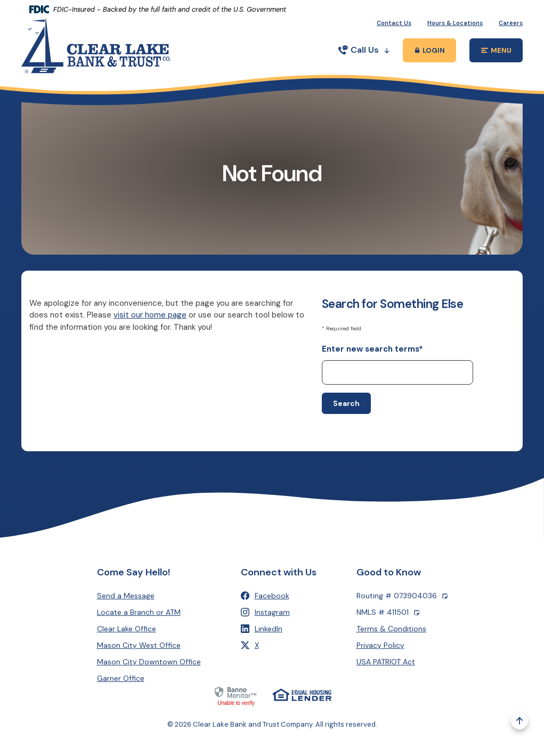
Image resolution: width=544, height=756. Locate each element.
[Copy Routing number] (445, 596)
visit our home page (150, 315)
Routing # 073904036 (402, 596)
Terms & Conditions (391, 629)
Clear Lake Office (127, 629)
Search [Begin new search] (346, 403)
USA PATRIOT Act (386, 662)
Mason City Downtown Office (149, 662)
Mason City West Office (139, 645)
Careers (511, 23)
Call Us (364, 50)
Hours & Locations (455, 23)
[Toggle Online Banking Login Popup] (429, 50)
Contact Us (394, 23)
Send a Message (126, 596)
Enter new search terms (372, 349)
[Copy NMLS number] (417, 612)
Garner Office (121, 678)
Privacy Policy (380, 645)
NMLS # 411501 (388, 612)
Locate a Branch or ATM (139, 612)
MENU (502, 52)
